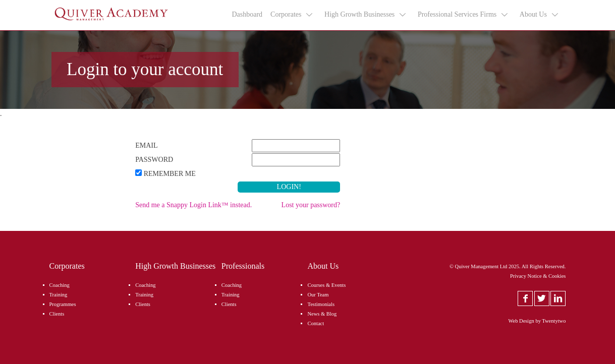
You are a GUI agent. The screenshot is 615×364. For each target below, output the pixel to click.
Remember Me (170, 174)
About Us (540, 15)
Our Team (318, 295)
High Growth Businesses (366, 15)
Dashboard (247, 14)
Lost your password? (311, 205)
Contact (316, 323)
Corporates (292, 15)
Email (146, 145)
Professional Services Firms (463, 15)
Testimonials (321, 304)
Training (59, 295)
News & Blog (322, 314)
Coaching (60, 285)
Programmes (63, 304)
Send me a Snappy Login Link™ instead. (193, 205)
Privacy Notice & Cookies (538, 276)
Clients (57, 314)
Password (154, 160)
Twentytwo (554, 321)
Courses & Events (326, 285)
